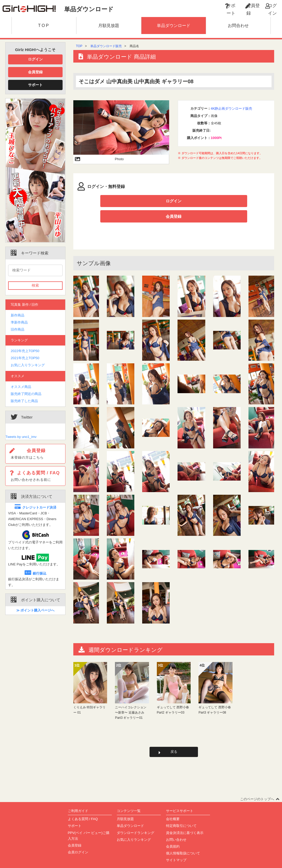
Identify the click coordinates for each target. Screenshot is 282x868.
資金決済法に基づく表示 (185, 821)
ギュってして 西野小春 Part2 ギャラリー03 (173, 696)
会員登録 (35, 72)
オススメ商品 (21, 387)
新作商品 (18, 315)
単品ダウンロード (130, 814)
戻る (174, 739)
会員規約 (173, 834)
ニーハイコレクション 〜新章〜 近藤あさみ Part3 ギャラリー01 (131, 699)
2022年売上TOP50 (25, 351)
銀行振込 (35, 573)
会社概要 (173, 807)
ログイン (35, 59)
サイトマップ (176, 848)
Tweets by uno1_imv (21, 437)
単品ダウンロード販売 (106, 46)
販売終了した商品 (24, 401)
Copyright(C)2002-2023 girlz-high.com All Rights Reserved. (141, 862)
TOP (79, 46)
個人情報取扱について (183, 841)
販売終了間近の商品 (26, 394)
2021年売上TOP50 (25, 358)
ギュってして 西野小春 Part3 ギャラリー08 (215, 696)
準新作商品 (19, 322)
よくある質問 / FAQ (83, 807)
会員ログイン (78, 840)
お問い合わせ (176, 828)
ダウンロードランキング (136, 821)
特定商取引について (181, 814)
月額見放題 (125, 807)
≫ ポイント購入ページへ (35, 610)
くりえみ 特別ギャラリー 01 (89, 696)
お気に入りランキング (28, 365)
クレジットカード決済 (35, 507)
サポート (35, 85)
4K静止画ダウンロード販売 (232, 108)
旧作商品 (18, 329)
